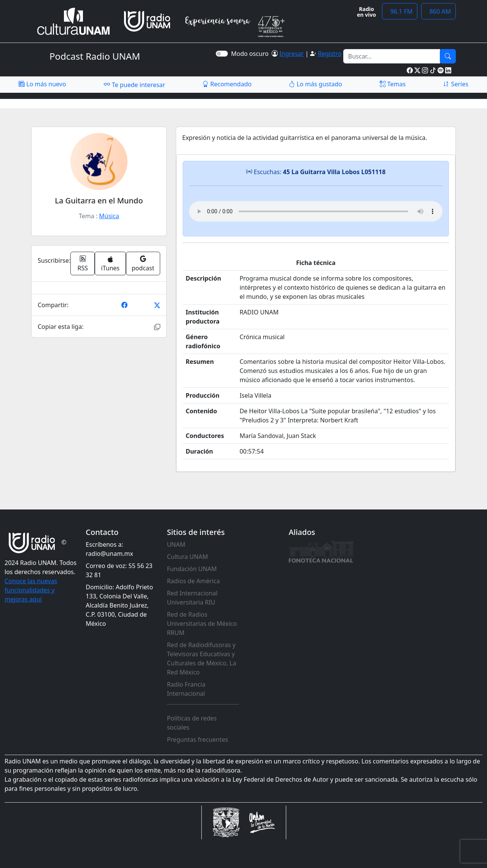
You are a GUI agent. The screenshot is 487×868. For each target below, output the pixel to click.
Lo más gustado (315, 84)
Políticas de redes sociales (192, 723)
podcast (143, 263)
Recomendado (227, 84)
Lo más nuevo (42, 84)
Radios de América (193, 581)
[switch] (222, 54)
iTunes (111, 264)
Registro (329, 54)
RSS (83, 263)
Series (455, 84)
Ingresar (291, 54)
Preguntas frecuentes (198, 739)
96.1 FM (400, 11)
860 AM (438, 11)
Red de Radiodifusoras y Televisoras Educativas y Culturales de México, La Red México (202, 659)
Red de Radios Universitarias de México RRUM (202, 624)
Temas (393, 84)
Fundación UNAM (192, 569)
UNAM (176, 544)
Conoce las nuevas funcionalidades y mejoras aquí (31, 590)
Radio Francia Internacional (186, 689)
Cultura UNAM (188, 557)
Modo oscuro (251, 54)
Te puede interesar (134, 84)
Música (109, 216)
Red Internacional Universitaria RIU (192, 598)
